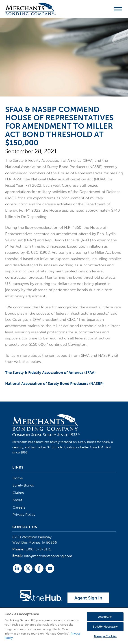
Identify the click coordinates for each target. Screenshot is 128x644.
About (17, 500)
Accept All (105, 617)
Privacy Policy (24, 515)
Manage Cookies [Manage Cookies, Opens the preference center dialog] (105, 636)
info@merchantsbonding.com (48, 556)
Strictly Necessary (105, 627)
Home (18, 478)
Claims (18, 493)
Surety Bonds (23, 485)
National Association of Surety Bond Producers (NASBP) (54, 384)
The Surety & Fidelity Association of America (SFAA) (50, 372)
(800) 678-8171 (38, 549)
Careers (19, 507)
